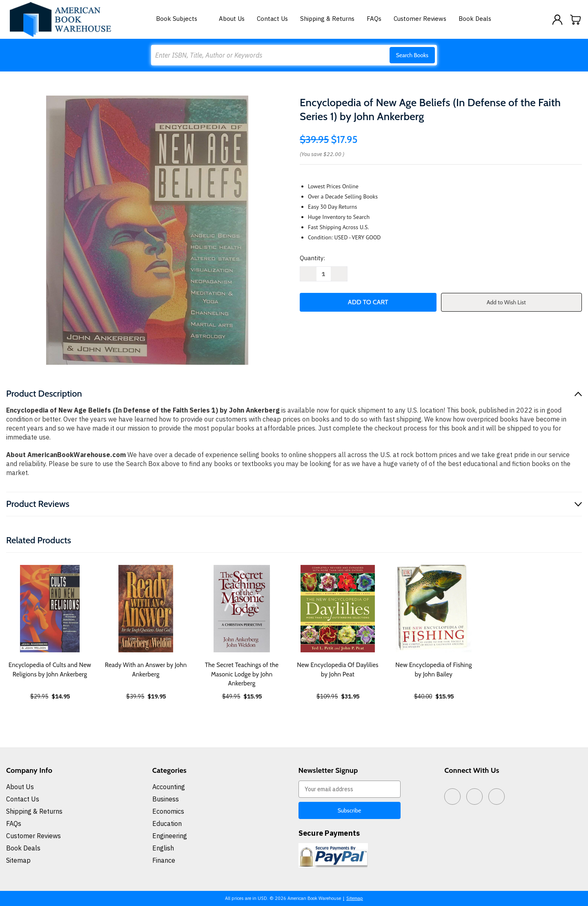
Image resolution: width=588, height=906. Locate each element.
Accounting (169, 787)
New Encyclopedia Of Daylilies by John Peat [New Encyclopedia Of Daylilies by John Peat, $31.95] (337, 670)
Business (166, 799)
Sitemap (18, 860)
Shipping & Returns (327, 19)
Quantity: (312, 258)
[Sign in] (557, 20)
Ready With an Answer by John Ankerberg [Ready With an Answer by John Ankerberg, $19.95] (146, 670)
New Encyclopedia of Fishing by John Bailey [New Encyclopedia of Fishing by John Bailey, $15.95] (433, 670)
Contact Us (272, 19)
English (163, 848)
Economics (168, 811)
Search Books (412, 55)
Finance (164, 860)
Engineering (170, 836)
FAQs (374, 19)
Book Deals (475, 19)
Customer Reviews (420, 19)
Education (167, 823)
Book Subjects (181, 19)
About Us (232, 19)
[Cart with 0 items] (576, 20)
